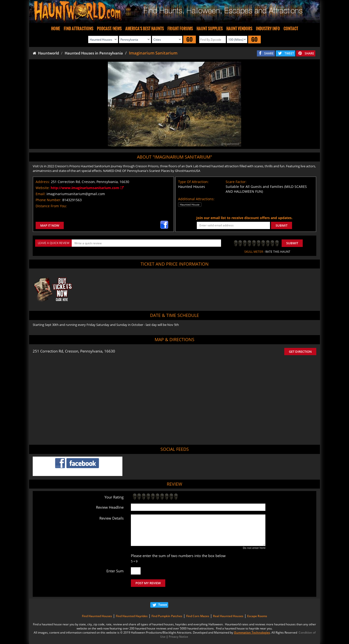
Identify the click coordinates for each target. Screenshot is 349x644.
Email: (41, 194)
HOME (56, 29)
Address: (43, 182)
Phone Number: (48, 200)
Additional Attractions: (196, 199)
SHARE (269, 53)
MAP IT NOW (50, 225)
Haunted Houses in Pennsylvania (94, 53)
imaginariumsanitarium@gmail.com (76, 194)
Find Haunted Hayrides (132, 616)
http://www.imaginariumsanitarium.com (87, 188)
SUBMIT (282, 225)
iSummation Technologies (252, 632)
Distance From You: (51, 206)
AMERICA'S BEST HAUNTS (145, 29)
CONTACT (291, 29)
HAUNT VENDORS (239, 29)
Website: (43, 188)
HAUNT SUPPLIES (210, 29)
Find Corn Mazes (198, 616)
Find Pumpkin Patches (167, 616)
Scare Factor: (236, 182)
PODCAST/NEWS (109, 29)
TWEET (289, 53)
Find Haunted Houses (97, 616)
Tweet (163, 605)
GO (190, 39)
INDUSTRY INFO (268, 29)
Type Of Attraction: (193, 182)
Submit (292, 243)
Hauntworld (46, 53)
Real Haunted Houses (228, 616)
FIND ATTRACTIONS (79, 29)
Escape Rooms (257, 616)
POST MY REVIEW (148, 583)
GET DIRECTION (300, 352)
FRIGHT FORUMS (180, 29)
